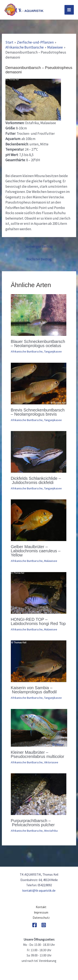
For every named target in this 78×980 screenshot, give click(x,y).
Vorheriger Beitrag (39, 246)
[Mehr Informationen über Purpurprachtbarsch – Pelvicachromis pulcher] (39, 794)
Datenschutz (41, 918)
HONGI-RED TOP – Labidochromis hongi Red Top (38, 621)
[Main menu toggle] (69, 10)
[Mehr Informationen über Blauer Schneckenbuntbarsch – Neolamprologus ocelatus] (39, 315)
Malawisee (51, 561)
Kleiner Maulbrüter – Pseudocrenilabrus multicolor (38, 754)
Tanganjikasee (53, 351)
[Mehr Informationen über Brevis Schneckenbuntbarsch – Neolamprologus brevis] (39, 383)
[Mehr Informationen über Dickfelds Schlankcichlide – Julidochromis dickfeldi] (39, 451)
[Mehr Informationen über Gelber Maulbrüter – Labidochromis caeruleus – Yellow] (39, 520)
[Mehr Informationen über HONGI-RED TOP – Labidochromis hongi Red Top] (39, 592)
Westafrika (51, 831)
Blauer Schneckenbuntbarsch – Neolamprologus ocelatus (38, 344)
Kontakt (41, 907)
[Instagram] (44, 925)
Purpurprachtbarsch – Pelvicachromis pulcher (33, 823)
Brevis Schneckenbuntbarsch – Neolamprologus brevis (38, 412)
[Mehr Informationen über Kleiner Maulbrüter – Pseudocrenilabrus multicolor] (39, 727)
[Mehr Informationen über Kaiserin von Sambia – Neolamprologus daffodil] (39, 661)
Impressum (41, 912)
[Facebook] (35, 925)
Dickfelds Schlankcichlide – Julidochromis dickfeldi (36, 480)
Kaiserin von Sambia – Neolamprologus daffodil (34, 690)
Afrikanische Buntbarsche (27, 351)
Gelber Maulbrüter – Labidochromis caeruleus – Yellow (36, 551)
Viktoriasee (51, 762)
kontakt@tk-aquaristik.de (39, 891)
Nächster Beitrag (39, 259)
